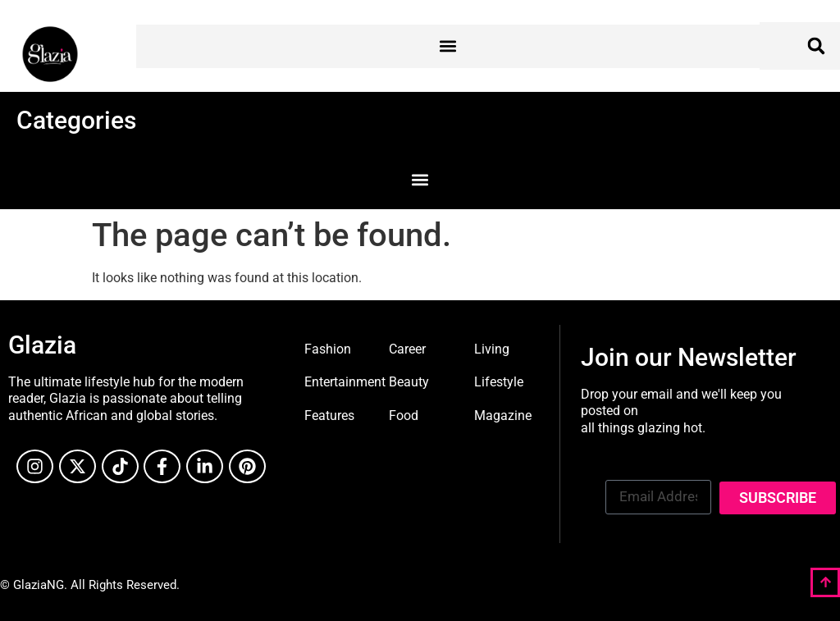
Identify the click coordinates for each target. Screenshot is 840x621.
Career (407, 349)
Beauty (409, 382)
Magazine (503, 416)
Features (329, 416)
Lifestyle (499, 382)
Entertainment (345, 382)
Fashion (328, 349)
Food (404, 416)
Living (492, 349)
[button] (448, 46)
